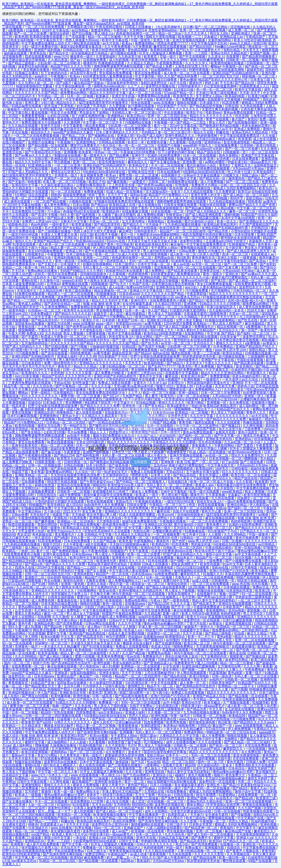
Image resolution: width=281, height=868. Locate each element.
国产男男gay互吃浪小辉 (215, 597)
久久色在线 (53, 333)
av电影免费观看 (167, 574)
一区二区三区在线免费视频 (209, 521)
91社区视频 (244, 558)
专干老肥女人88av (210, 96)
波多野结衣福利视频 (33, 66)
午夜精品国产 (256, 37)
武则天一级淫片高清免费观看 (56, 274)
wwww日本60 (72, 281)
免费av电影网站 (142, 109)
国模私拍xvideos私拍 (109, 86)
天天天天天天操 (78, 825)
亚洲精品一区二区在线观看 (141, 666)
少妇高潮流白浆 (137, 683)
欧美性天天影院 (123, 739)
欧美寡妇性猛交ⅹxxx (256, 785)
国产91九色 (150, 343)
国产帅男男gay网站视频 (155, 185)
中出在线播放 (174, 113)
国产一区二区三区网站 (211, 27)
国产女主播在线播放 (165, 162)
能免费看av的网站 (74, 93)
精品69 (46, 713)
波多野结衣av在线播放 (61, 762)
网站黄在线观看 (45, 630)
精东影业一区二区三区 (148, 584)
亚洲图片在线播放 (42, 142)
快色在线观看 (141, 103)
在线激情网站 (195, 333)
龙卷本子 (135, 752)
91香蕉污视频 (161, 90)
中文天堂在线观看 (164, 683)
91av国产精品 (211, 749)
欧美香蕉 (245, 139)
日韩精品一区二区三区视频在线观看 (178, 307)
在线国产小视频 (169, 146)
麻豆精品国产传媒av (89, 83)
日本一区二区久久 (149, 834)
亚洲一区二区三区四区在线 (168, 116)
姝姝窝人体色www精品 (186, 808)
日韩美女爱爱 (137, 505)
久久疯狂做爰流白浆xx (57, 185)
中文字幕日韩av (30, 511)
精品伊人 (135, 848)
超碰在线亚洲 (122, 353)
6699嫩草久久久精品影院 (101, 350)
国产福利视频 (86, 215)
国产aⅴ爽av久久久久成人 (34, 155)
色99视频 (221, 198)
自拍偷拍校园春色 (94, 274)
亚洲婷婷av (213, 142)
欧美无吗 (266, 188)
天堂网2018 (260, 228)
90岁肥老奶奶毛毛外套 (82, 109)
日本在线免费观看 (246, 159)
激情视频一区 (257, 610)
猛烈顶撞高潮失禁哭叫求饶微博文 (104, 103)
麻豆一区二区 (54, 614)
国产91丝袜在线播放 (98, 647)
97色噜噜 (182, 185)
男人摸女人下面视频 (110, 554)
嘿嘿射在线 (140, 475)
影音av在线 (108, 591)
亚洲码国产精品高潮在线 (88, 633)
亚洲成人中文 (116, 307)
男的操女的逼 (201, 544)
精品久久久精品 (85, 366)
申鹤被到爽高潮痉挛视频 (160, 841)
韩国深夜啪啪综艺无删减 (34, 86)
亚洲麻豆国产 (134, 828)
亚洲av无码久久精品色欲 (229, 53)
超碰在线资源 (45, 485)
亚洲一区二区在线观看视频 (255, 640)
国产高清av (258, 261)
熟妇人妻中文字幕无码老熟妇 (226, 261)
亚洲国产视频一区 (263, 53)
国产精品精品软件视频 (206, 106)
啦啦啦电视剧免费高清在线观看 (186, 498)
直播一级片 (171, 614)
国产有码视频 (103, 80)
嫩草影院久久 (138, 162)
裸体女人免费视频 (145, 492)
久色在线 (113, 660)
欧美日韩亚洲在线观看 (109, 50)
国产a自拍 (44, 722)
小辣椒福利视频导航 (105, 347)
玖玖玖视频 (20, 132)
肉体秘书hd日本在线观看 (50, 139)
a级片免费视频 (71, 495)
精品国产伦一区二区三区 (214, 558)
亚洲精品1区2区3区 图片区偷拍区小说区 (174, 525)
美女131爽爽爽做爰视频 (215, 284)
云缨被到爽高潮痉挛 (91, 185)
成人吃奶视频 (119, 60)
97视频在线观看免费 (37, 508)
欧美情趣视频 (48, 561)
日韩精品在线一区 (76, 50)
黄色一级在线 (65, 261)
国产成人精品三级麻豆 (175, 327)
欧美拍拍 (86, 188)
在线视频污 (43, 769)
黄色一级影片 (213, 274)
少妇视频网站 (87, 591)
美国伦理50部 (48, 525)
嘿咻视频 (42, 745)
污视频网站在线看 (138, 123)
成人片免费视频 (212, 182)
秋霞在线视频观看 (100, 502)
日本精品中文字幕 (16, 775)
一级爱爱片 (138, 182)
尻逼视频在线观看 (71, 119)
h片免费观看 (143, 47)
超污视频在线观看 (124, 53)
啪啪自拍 (99, 485)
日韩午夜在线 (115, 686)
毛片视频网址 (221, 291)
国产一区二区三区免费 (31, 34)
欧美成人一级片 (147, 495)
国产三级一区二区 (126, 340)
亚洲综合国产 (67, 676)
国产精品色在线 (175, 676)
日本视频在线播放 (237, 587)
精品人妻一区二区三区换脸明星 (84, 653)
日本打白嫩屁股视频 (238, 620)
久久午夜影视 (73, 544)
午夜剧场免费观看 (207, 607)
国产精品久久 (133, 225)
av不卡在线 (178, 83)
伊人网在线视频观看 (108, 248)
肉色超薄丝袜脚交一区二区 (136, 34)
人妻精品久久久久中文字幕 (180, 736)
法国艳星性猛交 (265, 165)
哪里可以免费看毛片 (85, 146)
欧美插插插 (114, 600)
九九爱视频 (118, 106)
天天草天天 (251, 50)
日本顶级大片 (210, 103)
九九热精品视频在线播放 (227, 202)
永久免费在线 (252, 752)
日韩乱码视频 (168, 660)
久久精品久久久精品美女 (133, 535)
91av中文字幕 (232, 564)
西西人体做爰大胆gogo (83, 40)
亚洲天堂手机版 (124, 96)
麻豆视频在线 (42, 680)
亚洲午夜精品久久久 (180, 136)
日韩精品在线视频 (112, 142)
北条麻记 (211, 37)
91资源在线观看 (25, 244)
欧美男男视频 (177, 722)
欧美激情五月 (183, 96)
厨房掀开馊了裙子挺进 (125, 742)
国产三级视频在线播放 (55, 231)
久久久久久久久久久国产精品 (37, 93)
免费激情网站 (145, 43)
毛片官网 (189, 597)
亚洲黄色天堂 (122, 558)
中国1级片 (179, 759)
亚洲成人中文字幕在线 (146, 291)
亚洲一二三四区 (197, 53)
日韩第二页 (157, 182)
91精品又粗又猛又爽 (174, 838)
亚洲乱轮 (71, 238)
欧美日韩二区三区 (197, 643)
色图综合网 (142, 531)
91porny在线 (116, 241)
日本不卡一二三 (177, 755)
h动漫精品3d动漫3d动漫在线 (105, 172)
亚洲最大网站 (129, 709)
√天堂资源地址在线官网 (223, 805)
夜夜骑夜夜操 (129, 726)
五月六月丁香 (118, 195)
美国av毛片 (124, 502)
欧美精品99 (111, 212)
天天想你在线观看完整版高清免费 (76, 475)
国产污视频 (79, 347)
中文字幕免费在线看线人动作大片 (47, 43)
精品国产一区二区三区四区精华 (71, 198)
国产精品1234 (41, 558)
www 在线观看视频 (249, 726)
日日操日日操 (124, 99)
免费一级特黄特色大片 (61, 363)
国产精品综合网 (205, 858)
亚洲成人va (97, 838)
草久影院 (271, 561)
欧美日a (244, 192)
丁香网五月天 (241, 165)
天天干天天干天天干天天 (149, 139)
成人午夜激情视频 (95, 551)
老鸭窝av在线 (165, 258)
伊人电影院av (260, 505)
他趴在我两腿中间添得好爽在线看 (208, 235)
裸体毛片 (65, 366)
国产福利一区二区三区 (254, 333)
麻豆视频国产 (82, 782)
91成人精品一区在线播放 (125, 192)
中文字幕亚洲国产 (135, 90)
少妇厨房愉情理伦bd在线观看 (95, 841)
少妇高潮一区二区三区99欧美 (59, 63)
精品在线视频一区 (230, 327)
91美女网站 (174, 488)
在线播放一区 (230, 844)
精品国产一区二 (142, 607)
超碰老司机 (255, 70)
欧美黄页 (151, 57)
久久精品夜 (102, 139)
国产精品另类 (194, 119)
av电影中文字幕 (82, 818)
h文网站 (21, 195)
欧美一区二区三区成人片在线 (117, 254)
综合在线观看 (39, 195)
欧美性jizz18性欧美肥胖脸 (163, 333)
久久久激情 (269, 149)
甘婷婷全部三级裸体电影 (156, 567)
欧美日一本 (136, 142)
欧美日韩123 (216, 301)
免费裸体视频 (94, 192)
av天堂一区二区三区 (207, 264)
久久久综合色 (175, 834)
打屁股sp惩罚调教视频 (80, 548)
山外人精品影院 (49, 729)
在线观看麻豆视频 (135, 212)
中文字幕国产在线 (74, 287)
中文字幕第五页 (217, 370)
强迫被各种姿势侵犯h (123, 83)
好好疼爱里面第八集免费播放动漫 (108, 76)
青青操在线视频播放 (89, 749)
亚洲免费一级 (193, 162)
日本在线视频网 (169, 172)
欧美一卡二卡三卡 (201, 637)
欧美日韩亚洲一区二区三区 (180, 228)
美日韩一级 (250, 268)
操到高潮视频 (72, 607)
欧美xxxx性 (167, 515)
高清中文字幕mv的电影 (239, 218)
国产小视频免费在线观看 (244, 561)
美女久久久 (215, 670)
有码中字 (237, 198)
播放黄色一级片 (82, 57)
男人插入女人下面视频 (83, 614)
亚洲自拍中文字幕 (25, 185)
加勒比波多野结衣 (154, 83)
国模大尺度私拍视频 (161, 37)
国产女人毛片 (53, 99)
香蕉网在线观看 (162, 50)
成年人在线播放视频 (181, 742)
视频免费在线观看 (131, 238)
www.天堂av (189, 719)
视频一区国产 (230, 594)
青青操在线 (27, 327)
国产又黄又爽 (229, 268)
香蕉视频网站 (216, 610)
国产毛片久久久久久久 (132, 70)
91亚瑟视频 (36, 633)
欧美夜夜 (262, 482)
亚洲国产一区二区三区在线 (64, 179)
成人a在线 (117, 287)
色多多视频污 (181, 699)
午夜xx (156, 600)
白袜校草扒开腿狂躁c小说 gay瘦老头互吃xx (168, 297)
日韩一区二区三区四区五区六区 (244, 185)
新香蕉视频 (158, 854)
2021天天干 (174, 291)
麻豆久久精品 (257, 633)
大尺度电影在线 (91, 330)
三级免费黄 (215, 561)
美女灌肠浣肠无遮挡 (189, 785)
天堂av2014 (175, 472)
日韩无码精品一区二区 (250, 291)
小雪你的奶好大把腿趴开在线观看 (60, 502)
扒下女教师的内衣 (54, 73)
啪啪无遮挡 (130, 188)
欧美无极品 (260, 571)
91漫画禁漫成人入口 (255, 86)
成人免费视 (113, 327)
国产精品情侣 (12, 564)
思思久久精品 (139, 716)
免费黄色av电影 (160, 653)
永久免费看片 (116, 752)
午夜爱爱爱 (56, 254)
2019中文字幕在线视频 (24, 205)
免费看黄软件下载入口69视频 (196, 663)
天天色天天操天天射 (23, 759)
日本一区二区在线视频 (200, 155)
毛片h (132, 745)
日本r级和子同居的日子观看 (64, 571)
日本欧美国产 (233, 607)
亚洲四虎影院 (84, 574)
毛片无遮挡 (53, 228)
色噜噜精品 (156, 221)
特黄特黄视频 (199, 70)
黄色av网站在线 (30, 607)
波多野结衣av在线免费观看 (100, 90)
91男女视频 (83, 828)
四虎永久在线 (103, 70)
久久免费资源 (226, 192)
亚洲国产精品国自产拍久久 (54, 241)
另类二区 (245, 782)
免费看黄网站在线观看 (154, 96)
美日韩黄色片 (85, 488)
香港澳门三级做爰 (96, 778)
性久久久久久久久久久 (122, 169)
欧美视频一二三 (190, 37)
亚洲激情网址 (86, 142)
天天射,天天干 (250, 93)
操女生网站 (145, 337)
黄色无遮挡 (235, 762)
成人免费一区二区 (242, 30)
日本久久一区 (59, 775)
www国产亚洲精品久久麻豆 (73, 132)
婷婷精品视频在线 (16, 834)
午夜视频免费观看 (170, 63)
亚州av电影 (237, 610)
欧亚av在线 (269, 567)
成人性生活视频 (265, 139)
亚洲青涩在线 (12, 152)
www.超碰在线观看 (36, 749)
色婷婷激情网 (208, 136)
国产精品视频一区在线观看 (48, 146)
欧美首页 (86, 238)
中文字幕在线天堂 (50, 40)
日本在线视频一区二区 (168, 212)
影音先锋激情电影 (237, 142)
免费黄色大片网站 (205, 185)
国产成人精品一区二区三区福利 (247, 195)
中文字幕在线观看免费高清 (240, 136)
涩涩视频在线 (241, 27)
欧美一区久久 (227, 221)
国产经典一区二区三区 (253, 650)
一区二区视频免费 (167, 535)
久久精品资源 (58, 60)
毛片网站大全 (113, 129)
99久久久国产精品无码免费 (178, 76)
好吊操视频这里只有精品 (90, 53)
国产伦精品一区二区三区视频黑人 (141, 482)
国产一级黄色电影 (177, 600)
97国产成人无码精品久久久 (29, 172)
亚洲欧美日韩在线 (160, 320)
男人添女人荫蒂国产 (228, 324)
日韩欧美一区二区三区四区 (183, 548)
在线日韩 (260, 43)
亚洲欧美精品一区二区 (32, 475)
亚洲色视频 (269, 825)
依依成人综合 (161, 647)
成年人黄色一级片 (158, 528)
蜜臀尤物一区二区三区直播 (139, 175)
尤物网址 (231, 739)
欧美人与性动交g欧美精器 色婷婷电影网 (211, 614)
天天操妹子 (154, 225)
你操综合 (234, 848)
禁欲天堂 (200, 680)
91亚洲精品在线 (40, 165)
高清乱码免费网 (107, 188)
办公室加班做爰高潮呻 (228, 70)
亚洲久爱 (32, 103)
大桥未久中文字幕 (74, 221)
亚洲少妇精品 (115, 848)
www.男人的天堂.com (231, 350)
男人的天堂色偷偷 (22, 729)
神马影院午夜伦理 (84, 73)
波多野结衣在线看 (96, 831)
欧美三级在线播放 (224, 93)
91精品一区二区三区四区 (58, 861)
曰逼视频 (33, 30)
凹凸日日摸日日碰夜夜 (161, 80)
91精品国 (129, 347)
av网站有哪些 (215, 162)
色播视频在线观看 (112, 63)
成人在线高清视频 (92, 765)
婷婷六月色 (41, 663)
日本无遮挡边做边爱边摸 (60, 604)
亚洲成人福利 (67, 357)
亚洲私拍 (61, 518)
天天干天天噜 (134, 37)
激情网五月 (136, 686)
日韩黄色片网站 (118, 749)
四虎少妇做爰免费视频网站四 (85, 729)
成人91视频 (33, 627)
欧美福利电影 (235, 96)
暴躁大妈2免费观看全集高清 (82, 47)
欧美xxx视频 (50, 637)
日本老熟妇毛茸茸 (240, 591)
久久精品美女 (157, 238)
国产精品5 (196, 301)
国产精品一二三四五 (192, 123)
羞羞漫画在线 (67, 600)
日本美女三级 (261, 80)
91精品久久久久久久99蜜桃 (220, 304)
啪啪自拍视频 (72, 577)
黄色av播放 (188, 80)
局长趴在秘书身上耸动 (182, 656)
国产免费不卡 (202, 838)
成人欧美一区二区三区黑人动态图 (194, 238)
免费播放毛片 (205, 327)
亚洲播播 (70, 152)
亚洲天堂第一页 (168, 99)
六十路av (54, 212)
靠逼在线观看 (105, 238)
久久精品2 (93, 149)
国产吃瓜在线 (248, 320)
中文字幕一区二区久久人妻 (209, 689)
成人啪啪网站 (57, 742)
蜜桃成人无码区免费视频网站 (235, 188)
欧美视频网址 (202, 198)
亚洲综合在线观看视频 (74, 485)
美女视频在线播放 (37, 70)
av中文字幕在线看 (248, 554)
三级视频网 (256, 357)
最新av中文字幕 (24, 755)
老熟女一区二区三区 (17, 521)
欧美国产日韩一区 (131, 320)
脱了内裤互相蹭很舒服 (88, 116)
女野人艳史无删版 (189, 320)
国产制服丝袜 (63, 277)
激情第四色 (237, 179)
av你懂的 (172, 640)
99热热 (56, 195)
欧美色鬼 (125, 541)
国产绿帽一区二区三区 (187, 561)
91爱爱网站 (227, 795)
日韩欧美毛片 (138, 719)
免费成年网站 (101, 30)
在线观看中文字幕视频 (224, 99)
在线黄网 (233, 57)
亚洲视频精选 (183, 469)
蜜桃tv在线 (30, 281)
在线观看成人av (263, 254)
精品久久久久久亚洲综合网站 (223, 373)
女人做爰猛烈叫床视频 (106, 683)
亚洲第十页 (69, 330)
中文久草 (68, 637)
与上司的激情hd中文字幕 (258, 317)
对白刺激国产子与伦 (172, 106)
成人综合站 (74, 505)
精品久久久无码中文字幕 (108, 93)
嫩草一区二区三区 (243, 212)
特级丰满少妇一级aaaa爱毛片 (250, 162)
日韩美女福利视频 (21, 40)
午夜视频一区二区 (16, 139)
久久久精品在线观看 (166, 119)
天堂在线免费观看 (258, 745)
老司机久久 (135, 577)
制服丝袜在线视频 (68, 155)
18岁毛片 (222, 469)
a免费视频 (16, 30)
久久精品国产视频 (129, 80)
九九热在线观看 (252, 106)
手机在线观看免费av (70, 851)
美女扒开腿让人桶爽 (214, 475)
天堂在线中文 (27, 291)
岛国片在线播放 (20, 50)
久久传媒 (269, 136)
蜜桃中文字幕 (35, 742)
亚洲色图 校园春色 (109, 782)
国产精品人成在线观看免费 (166, 587)
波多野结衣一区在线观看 (202, 620)
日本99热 (247, 146)
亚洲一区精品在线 (117, 149)
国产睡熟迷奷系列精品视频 (219, 126)
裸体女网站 (195, 805)
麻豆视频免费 (94, 858)
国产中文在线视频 (193, 57)
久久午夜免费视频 (118, 47)
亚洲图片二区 (35, 577)
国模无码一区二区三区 (78, 561)
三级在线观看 (12, 27)
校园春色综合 (19, 225)
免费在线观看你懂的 (134, 119)
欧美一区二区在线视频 (140, 327)
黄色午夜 (214, 587)
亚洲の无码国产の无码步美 (230, 571)
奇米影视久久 (257, 373)
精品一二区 (66, 699)
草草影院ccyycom (129, 324)
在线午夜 (268, 538)
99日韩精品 (61, 70)
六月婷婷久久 (143, 149)
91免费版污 (121, 139)
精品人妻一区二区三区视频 (71, 248)
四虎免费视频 (139, 508)
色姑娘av (135, 637)
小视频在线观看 (81, 202)
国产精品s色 (34, 564)
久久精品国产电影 (131, 808)
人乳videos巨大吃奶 (208, 149)
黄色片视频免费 (247, 538)
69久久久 (149, 858)
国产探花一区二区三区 (261, 66)
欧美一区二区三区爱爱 (28, 198)
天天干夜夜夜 (139, 551)
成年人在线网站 (23, 617)
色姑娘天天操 (12, 169)
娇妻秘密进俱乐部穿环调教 (125, 755)
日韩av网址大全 (40, 258)
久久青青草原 (264, 558)
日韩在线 (232, 106)
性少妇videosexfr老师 (102, 670)
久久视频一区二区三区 (186, 518)
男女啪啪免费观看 (110, 310)
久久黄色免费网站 (55, 307)
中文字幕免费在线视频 (253, 488)
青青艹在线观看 (218, 119)
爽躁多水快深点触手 (138, 643)
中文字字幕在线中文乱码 (209, 43)
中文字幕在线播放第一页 (73, 86)
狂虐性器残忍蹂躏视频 (199, 666)
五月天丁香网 (145, 795)
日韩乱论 (204, 726)
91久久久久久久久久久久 (241, 472)
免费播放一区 (109, 703)
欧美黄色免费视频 (111, 656)
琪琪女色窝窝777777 (173, 43)
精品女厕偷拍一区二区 (111, 291)
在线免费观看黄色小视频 (253, 284)
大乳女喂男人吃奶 (32, 531)
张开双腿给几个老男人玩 (70, 594)
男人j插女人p (104, 34)
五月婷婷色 (122, 805)
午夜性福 (120, 30)
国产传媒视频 (241, 815)
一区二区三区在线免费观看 (45, 27)
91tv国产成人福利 (150, 136)
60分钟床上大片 (163, 330)
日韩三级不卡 (177, 825)
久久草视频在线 (239, 854)
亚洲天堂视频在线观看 (189, 40)
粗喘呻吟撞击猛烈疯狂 (165, 620)
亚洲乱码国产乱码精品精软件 (105, 165)
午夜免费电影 (255, 670)
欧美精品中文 (139, 165)
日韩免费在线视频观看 (214, 169)
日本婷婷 (109, 320)
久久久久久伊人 (196, 34)
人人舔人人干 (179, 198)
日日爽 (188, 27)
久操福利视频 (121, 778)
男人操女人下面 (156, 769)
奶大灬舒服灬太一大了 (55, 811)
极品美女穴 (185, 558)
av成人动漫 (201, 581)
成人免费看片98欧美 (110, 373)
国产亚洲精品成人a (158, 663)
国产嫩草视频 (117, 182)
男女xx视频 (53, 581)
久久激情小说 (50, 281)
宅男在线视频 (112, 218)
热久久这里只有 (72, 149)
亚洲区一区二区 (222, 650)
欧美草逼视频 (82, 225)
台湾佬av (53, 284)
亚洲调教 (191, 304)
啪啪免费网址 (184, 647)
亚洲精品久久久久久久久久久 (101, 363)
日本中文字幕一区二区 (154, 264)
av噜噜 (264, 515)
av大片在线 (111, 43)
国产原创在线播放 (22, 620)
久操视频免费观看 (115, 109)
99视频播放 (99, 284)
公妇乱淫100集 (59, 116)
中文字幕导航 (145, 76)
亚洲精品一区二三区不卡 (236, 686)
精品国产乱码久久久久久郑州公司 (223, 80)
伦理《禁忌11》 (117, 330)
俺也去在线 (237, 653)
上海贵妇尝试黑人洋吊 (192, 66)
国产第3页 (219, 281)
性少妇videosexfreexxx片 (73, 317)
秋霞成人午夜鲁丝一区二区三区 (64, 337)
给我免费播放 (64, 769)
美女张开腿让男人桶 (102, 515)
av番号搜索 (153, 324)
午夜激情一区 (233, 66)
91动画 (85, 80)
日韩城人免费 (256, 762)
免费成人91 (35, 333)
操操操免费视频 (75, 195)
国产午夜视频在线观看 (102, 251)
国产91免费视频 (182, 139)
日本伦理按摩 (245, 235)
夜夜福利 (227, 828)
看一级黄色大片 (95, 155)
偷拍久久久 (23, 241)
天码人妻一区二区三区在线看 (92, 538)
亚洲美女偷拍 (109, 673)
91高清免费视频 (50, 541)
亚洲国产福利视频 (48, 50)
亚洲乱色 (232, 274)
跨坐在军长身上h (122, 337)
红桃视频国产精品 (242, 244)
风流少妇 (182, 844)
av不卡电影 (152, 581)
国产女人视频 (97, 571)
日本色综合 (237, 769)
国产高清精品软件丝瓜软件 (71, 663)
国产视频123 (154, 640)
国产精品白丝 (245, 83)
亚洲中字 (138, 155)
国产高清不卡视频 (45, 215)
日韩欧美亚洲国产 (222, 683)
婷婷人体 (211, 83)
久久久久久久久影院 (210, 854)
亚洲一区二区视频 (209, 831)
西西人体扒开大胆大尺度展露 (95, 231)
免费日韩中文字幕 (177, 581)
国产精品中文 (59, 53)
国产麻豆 (48, 498)
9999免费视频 (81, 353)
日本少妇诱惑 (180, 769)
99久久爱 (67, 215)
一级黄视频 (248, 258)
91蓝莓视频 (95, 660)
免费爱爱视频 (220, 376)
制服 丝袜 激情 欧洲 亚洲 (196, 159)
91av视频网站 (161, 70)
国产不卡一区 (181, 607)
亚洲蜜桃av (116, 116)
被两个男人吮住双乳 (47, 670)
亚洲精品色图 (151, 277)
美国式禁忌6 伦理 (165, 538)
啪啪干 (219, 775)
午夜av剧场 (98, 337)
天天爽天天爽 (100, 594)
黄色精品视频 (138, 50)
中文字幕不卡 (246, 828)
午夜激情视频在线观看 (35, 518)
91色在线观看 (158, 561)
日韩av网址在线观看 (101, 624)
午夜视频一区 (164, 123)
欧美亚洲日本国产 (194, 376)
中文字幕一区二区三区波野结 (146, 518)
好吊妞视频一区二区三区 (214, 528)
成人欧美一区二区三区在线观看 (187, 73)
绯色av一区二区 (106, 152)
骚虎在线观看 (181, 353)
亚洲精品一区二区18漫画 (76, 521)
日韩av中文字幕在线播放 (202, 175)
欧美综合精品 (233, 353)
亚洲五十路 (162, 40)
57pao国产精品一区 (179, 93)
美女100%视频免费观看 (46, 251)
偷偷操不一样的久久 (22, 109)
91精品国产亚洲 (43, 683)
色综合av (165, 795)
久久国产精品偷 (105, 541)
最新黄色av (142, 778)
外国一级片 (175, 848)
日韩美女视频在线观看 (181, 205)
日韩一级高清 (222, 676)
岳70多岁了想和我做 (142, 228)
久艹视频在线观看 (237, 703)
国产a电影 (61, 538)
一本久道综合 (42, 538)
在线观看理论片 (76, 798)
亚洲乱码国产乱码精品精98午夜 (236, 73)
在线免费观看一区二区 (142, 129)
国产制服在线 (256, 656)
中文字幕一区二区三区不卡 (103, 123)
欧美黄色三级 (266, 798)
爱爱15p (83, 597)
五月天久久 (12, 70)
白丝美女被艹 (230, 337)
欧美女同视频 (141, 268)
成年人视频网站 (69, 268)
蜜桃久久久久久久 (230, 343)
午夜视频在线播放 (149, 502)
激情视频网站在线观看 (191, 571)
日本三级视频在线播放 (24, 99)
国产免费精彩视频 (66, 551)
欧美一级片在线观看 (205, 492)
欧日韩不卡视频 (107, 235)
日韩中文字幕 (129, 841)
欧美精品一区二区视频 (75, 815)
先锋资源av (175, 215)
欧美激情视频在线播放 (228, 63)
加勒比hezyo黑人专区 (216, 640)
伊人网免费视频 (240, 729)
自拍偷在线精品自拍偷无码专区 (87, 340)
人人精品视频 (224, 208)
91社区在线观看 (81, 159)
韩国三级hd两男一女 (135, 693)
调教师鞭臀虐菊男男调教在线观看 (119, 66)
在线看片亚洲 (173, 765)
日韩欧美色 (69, 188)
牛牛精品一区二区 (51, 96)
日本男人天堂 (161, 475)
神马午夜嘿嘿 (116, 637)
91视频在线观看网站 (220, 320)
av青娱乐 (270, 343)
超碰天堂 (101, 314)
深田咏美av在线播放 (30, 324)
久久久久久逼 (180, 604)
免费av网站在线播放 (43, 271)
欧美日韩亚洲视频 (145, 60)
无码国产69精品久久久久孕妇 (82, 271)
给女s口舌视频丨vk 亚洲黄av (121, 640)
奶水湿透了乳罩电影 (59, 106)
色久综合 (109, 146)
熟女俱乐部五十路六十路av (29, 248)
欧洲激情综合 (175, 637)
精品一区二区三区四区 (179, 762)
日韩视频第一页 (258, 63)
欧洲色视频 (82, 696)
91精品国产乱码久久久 (255, 683)
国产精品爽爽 (120, 155)
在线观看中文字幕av (195, 630)
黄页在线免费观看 (148, 73)
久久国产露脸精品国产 (256, 225)
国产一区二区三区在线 (243, 182)
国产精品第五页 (137, 248)
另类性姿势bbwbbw (163, 30)
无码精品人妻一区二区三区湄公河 (137, 113)
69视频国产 (252, 99)
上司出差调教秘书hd (160, 673)
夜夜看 (268, 666)
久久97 (115, 653)
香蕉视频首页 (19, 683)
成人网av (32, 548)
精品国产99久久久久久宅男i (71, 66)
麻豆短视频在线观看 (220, 518)
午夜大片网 (16, 333)
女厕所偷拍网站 (220, 40)
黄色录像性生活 (204, 258)
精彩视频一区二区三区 (259, 76)
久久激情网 (72, 123)
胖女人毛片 (217, 123)
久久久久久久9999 (174, 60)
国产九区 (138, 762)
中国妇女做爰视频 (160, 360)
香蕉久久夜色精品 (28, 614)
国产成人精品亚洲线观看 (204, 215)
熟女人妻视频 (74, 333)
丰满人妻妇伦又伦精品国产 (197, 330)
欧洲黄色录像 (157, 142)
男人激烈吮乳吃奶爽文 (160, 251)
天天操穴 (202, 93)
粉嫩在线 (223, 132)
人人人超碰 (78, 742)
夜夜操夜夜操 (81, 139)
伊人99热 (32, 637)
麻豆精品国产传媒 (198, 488)
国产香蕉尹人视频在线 (243, 851)
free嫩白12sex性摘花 (231, 47)
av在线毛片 (225, 798)
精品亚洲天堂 (12, 208)
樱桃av (216, 66)
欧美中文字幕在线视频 (125, 333)
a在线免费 (45, 620)
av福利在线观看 (150, 617)
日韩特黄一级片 (170, 788)
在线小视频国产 (14, 142)
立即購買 (140, 462)
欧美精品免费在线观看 (47, 37)
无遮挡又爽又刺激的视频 (220, 109)
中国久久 (205, 146)
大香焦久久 (183, 577)
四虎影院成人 (117, 261)
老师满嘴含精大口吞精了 (111, 492)
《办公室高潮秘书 (168, 27)
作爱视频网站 (144, 541)
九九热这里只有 (130, 57)
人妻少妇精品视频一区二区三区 (123, 366)
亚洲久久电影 (228, 258)
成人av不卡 (224, 129)
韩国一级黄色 (51, 528)
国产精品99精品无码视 (19, 561)
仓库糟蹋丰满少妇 (81, 27)
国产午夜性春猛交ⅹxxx (97, 482)
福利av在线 (138, 195)
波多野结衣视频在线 (161, 86)
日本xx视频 (81, 205)
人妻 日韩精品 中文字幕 (95, 535)
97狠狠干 (270, 548)
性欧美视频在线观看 (47, 238)
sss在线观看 (113, 630)
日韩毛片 (272, 198)
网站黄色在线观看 (87, 43)
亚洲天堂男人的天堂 (206, 195)
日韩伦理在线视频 (121, 838)
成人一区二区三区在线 (145, 93)
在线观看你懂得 (244, 647)
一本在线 (80, 838)
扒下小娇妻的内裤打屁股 (177, 152)
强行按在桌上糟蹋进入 (60, 765)
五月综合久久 (229, 330)
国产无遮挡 (17, 182)
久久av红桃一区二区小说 (35, 587)
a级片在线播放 (97, 544)
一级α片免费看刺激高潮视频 (245, 502)
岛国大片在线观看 (186, 511)
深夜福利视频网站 (80, 208)
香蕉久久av (259, 788)
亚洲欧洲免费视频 (177, 218)
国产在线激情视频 (122, 469)
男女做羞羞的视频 (180, 831)
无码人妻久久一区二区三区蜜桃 (106, 268)
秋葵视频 (163, 607)
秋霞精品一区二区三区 (233, 627)
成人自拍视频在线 (198, 188)
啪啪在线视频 (187, 103)
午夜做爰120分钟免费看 (138, 152)
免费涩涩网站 (95, 854)
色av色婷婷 (39, 225)
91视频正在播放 (27, 73)
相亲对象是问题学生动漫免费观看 (76, 129)
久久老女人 (216, 57)
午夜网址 (9, 782)
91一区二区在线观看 (67, 192)
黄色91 (253, 119)
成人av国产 (120, 831)
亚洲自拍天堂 (151, 548)
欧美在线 (35, 478)
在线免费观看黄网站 (102, 759)
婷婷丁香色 (97, 195)
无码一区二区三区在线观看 (149, 261)
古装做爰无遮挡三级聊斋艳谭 (205, 314)
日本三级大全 (97, 851)
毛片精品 (39, 689)
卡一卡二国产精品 (150, 488)
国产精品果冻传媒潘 (183, 271)
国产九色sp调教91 (137, 775)
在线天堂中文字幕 (210, 660)
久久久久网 (252, 666)
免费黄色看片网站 (38, 208)
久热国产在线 (139, 284)
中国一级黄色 (141, 40)
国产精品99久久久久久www (254, 722)
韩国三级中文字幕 (184, 179)
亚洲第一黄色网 (73, 584)
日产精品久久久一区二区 (258, 531)
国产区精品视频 (40, 80)
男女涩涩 (24, 535)
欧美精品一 (11, 551)
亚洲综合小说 (75, 627)
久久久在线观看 (210, 742)
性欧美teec (214, 113)
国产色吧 (179, 541)
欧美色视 (21, 37)
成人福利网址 (23, 745)
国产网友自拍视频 (35, 696)
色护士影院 (186, 169)
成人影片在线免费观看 (43, 844)
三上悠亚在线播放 (51, 327)
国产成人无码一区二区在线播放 (207, 788)
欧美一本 (265, 218)
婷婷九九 (154, 498)
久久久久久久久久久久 (261, 541)
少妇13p (122, 607)
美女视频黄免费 (37, 129)
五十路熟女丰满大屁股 (101, 281)
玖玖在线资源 (51, 788)
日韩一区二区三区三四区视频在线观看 (127, 680)
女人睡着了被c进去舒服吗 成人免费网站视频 (131, 215)
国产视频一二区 (193, 670)
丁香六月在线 (197, 624)
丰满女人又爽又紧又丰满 (59, 235)
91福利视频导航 (91, 745)
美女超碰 (66, 650)
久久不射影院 (224, 488)
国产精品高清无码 (107, 225)
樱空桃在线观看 (234, 861)
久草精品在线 (155, 792)
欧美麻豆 (103, 96)
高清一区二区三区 (236, 254)
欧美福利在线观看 (93, 620)
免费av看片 (194, 848)
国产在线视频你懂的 (243, 123)
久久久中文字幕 (130, 624)
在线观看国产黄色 (101, 244)
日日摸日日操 (184, 90)
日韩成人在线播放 (138, 27)
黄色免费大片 (216, 525)
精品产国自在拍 (209, 152)
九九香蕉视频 (216, 495)
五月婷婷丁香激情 (38, 792)
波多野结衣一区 (20, 676)
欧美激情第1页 (163, 778)
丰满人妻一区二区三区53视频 (65, 182)
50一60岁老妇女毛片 (113, 472)
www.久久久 (44, 261)
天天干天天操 (193, 633)
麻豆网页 (125, 231)
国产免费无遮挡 (173, 798)
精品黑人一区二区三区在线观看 (71, 294)
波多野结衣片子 (251, 287)
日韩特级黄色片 (190, 86)
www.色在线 (241, 584)
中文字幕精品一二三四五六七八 (89, 99)
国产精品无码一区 (213, 179)
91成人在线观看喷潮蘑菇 (94, 277)
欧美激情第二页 (14, 80)
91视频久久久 (213, 574)
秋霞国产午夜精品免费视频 (80, 525)
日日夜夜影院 (32, 363)
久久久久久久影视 (79, 373)
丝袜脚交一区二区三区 (254, 498)
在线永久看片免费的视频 (69, 169)
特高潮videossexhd (90, 241)
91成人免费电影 (68, 610)
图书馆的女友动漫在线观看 (241, 238)
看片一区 (161, 126)
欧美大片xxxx (196, 617)
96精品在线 (121, 370)
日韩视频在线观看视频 (19, 541)
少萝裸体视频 (96, 333)
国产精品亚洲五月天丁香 (43, 686)
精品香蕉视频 (96, 126)
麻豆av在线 (98, 287)
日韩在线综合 (47, 495)
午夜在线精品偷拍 (109, 27)
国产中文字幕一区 (75, 844)
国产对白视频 (82, 34)
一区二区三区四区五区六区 (220, 76)
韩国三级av (251, 175)
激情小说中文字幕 (219, 554)
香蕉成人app (205, 485)
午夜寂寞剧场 (197, 294)
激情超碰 (122, 762)
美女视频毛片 (65, 535)
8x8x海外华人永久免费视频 (35, 297)
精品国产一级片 (91, 498)
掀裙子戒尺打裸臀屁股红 (230, 277)
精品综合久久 (67, 103)
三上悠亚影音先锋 (122, 185)
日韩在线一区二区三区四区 (114, 650)
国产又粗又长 (48, 264)
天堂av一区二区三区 (105, 221)
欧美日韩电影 (267, 146)
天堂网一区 (94, 228)
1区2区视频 (197, 587)
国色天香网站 (229, 155)
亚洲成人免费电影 (247, 129)
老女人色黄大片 (114, 785)
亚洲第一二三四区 (96, 258)
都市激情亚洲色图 (202, 722)
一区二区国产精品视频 (50, 202)
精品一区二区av (170, 34)
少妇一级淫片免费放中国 (40, 47)
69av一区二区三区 (108, 828)
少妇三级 (48, 103)
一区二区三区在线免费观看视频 (37, 136)
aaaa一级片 (105, 324)
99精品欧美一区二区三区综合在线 (232, 732)
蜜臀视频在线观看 (194, 248)
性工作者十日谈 (239, 172)
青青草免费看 (157, 808)
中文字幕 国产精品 (221, 333)
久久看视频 (178, 142)
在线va (59, 208)
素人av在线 (182, 264)
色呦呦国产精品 (59, 689)
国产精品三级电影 (22, 63)
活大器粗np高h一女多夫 (163, 192)
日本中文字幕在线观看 (96, 762)
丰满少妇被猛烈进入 (222, 307)
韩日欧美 (183, 258)
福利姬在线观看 (16, 53)
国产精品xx (99, 205)
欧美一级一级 (64, 792)
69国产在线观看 (66, 80)
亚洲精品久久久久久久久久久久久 (130, 511)
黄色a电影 (225, 637)
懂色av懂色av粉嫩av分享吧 (257, 551)
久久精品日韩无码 (168, 304)
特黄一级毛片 (181, 716)
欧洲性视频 (102, 663)
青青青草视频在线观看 (126, 851)
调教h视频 (232, 215)
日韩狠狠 (171, 630)
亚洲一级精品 (115, 228)
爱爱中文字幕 (57, 633)
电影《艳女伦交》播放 (196, 350)
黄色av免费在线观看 (239, 113)
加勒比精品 (232, 50)
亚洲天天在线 (51, 126)
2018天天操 (11, 221)
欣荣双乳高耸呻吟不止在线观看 (108, 531)
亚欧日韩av (255, 198)
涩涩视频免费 (12, 57)
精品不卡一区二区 (160, 686)
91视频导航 (261, 703)
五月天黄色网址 (134, 221)
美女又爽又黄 (92, 511)
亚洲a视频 (175, 221)
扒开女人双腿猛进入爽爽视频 (161, 53)
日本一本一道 (135, 310)
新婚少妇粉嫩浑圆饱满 (207, 60)
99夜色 (33, 825)
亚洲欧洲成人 (241, 34)
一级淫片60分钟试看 (101, 119)
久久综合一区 (85, 472)
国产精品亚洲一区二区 (201, 828)
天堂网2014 (138, 30)
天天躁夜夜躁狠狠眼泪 (112, 208)
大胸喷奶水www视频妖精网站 (158, 235)
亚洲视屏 (96, 518)
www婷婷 (190, 146)
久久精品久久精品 (141, 63)
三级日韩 (48, 488)
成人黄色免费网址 (57, 205)
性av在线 (134, 656)
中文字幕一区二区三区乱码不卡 (27, 277)
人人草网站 (153, 729)
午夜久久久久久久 (154, 198)
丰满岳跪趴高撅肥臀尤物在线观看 (250, 574)
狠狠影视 (237, 656)
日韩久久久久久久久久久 (73, 722)
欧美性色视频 (210, 564)
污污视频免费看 (197, 291)
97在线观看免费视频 (56, 759)
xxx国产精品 (41, 834)
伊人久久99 (88, 357)
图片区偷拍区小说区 (202, 165)
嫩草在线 (172, 376)
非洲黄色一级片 (66, 175)
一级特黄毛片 (59, 225)
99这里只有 (154, 630)
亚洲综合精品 (237, 505)
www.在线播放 (164, 103)
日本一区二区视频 (81, 96)
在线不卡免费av (142, 706)
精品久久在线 (204, 132)
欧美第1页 (263, 591)
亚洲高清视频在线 (239, 624)
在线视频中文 (171, 175)
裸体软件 (90, 63)
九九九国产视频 (126, 277)
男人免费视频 (205, 366)
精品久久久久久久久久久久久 (178, 109)
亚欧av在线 (221, 567)
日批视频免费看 (95, 60)
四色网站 (126, 759)
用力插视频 (62, 162)
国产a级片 (64, 83)
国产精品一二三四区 (22, 301)
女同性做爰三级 (51, 109)
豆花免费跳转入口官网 (28, 212)
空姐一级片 (168, 57)
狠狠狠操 (18, 650)
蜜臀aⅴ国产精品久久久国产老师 (252, 205)
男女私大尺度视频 (258, 248)
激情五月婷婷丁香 (261, 769)
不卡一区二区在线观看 (168, 165)
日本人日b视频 (161, 785)
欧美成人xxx (134, 630)
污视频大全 (231, 175)
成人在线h (52, 607)
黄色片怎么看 (212, 511)
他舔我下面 (20, 472)
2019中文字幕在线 (56, 30)
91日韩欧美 (125, 244)
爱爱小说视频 (85, 656)
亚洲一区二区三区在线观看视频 (203, 30)
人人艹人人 (136, 86)
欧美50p (215, 841)
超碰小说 (180, 70)
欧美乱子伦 (69, 90)
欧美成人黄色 (165, 149)
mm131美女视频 (27, 376)
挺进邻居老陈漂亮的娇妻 (43, 660)
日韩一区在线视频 (228, 811)
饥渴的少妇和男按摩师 (164, 155)
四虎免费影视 (86, 713)
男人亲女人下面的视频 (165, 314)
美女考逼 (131, 198)
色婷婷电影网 (241, 521)
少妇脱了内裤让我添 (99, 607)
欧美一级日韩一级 (232, 858)
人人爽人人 (234, 670)
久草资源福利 (106, 57)
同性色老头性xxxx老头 (28, 218)
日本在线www (129, 294)
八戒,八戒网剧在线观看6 (164, 828)
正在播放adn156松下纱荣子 (226, 241)
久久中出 (81, 834)
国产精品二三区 (74, 136)
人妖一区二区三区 (42, 805)
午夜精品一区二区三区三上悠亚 (173, 505)
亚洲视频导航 (215, 848)
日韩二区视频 (67, 498)
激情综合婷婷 (60, 34)
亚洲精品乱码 (35, 841)
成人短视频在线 (150, 205)
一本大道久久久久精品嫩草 (61, 647)
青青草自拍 (38, 53)
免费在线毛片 (96, 179)
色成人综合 (11, 736)
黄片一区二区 (135, 782)
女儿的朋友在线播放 (240, 709)
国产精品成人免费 (159, 66)
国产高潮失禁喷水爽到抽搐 (97, 732)
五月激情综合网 (230, 666)
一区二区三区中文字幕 (35, 317)
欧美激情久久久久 (35, 373)
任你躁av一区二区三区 (45, 310)
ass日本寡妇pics (111, 713)
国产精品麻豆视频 (199, 208)
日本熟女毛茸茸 (201, 825)
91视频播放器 (107, 294)
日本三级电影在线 (80, 254)
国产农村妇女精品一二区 (63, 304)
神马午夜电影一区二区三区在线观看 (139, 594)
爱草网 (75, 350)
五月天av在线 (102, 805)
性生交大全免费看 (64, 113)
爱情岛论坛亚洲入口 (66, 172)
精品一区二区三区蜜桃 (105, 37)
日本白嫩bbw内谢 (129, 722)
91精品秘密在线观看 (27, 106)
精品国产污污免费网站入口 (169, 195)
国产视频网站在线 (101, 136)
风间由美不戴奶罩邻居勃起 (108, 564)
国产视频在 (225, 366)
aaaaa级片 (267, 732)
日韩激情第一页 (223, 581)
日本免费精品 (224, 347)
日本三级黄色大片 (208, 50)
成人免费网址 (155, 271)
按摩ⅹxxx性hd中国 (195, 281)
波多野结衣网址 (192, 241)
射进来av (170, 726)
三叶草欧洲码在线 (255, 630)
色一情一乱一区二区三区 (215, 90)
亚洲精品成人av (232, 37)
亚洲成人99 (126, 136)
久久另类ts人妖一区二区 (36, 83)
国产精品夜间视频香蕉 (259, 57)
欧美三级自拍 (196, 818)
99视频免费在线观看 (183, 182)
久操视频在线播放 (64, 745)
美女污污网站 (48, 755)
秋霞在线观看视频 (16, 320)
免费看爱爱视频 (194, 99)
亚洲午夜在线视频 (56, 554)
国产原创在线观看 (55, 353)
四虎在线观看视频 (38, 57)
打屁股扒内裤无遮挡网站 (143, 218)
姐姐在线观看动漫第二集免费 (66, 478)
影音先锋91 (245, 366)
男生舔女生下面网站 (95, 113)
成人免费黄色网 (43, 600)
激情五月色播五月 (211, 251)
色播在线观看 (98, 739)
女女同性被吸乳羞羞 (138, 304)
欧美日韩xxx (136, 116)
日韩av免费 (187, 251)
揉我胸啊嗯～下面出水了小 (38, 330)
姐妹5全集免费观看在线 (140, 521)
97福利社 (64, 805)
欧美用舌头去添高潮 (79, 310)
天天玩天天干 (71, 848)
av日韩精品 (80, 30)
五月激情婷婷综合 (35, 343)
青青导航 (96, 169)
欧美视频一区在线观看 (148, 831)
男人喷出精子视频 (175, 495)
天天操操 (78, 515)
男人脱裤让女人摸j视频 (139, 660)
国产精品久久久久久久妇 (73, 314)
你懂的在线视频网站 (98, 264)
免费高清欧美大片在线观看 (42, 123)
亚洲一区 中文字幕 (129, 528)
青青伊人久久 (32, 179)
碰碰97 (181, 775)
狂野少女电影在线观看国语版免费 (155, 357)
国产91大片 (184, 50)
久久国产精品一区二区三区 (116, 818)
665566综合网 (142, 805)
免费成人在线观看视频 (147, 472)
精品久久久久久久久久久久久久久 (234, 294)
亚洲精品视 (59, 159)
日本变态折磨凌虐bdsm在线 (172, 551)
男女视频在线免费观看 (116, 73)
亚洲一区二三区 (85, 162)
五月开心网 (72, 686)
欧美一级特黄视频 (202, 759)
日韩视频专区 (35, 254)
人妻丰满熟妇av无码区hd (218, 287)
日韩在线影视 (184, 795)
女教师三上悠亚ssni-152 (40, 221)
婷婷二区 (28, 551)
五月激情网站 (62, 749)
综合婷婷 (54, 577)
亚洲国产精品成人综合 (154, 469)
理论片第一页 (120, 584)
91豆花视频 (127, 567)
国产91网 (127, 281)
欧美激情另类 (107, 561)
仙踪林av (128, 861)
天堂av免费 (108, 567)
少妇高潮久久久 (47, 188)
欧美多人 (95, 630)
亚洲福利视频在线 (67, 258)
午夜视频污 (59, 76)
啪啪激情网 (187, 726)
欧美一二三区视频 (207, 353)
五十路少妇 (53, 511)
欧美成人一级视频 (28, 795)
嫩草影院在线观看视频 (170, 47)
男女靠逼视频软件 (165, 508)
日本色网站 (112, 627)
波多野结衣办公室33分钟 (110, 825)
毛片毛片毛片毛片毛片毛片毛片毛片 (29, 366)
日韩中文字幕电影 (174, 492)
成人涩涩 (116, 314)
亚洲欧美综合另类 (141, 172)
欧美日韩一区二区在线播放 (251, 475)
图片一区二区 (203, 129)
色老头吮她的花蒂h (256, 126)
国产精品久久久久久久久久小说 (186, 277)
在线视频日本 (178, 482)
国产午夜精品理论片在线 (43, 152)
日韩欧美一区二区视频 (243, 60)
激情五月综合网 (59, 324)
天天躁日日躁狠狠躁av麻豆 (216, 139)
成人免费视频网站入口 (151, 179)
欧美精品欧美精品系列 (220, 225)
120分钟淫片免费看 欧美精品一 (187, 324)
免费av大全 (261, 587)
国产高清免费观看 (70, 624)
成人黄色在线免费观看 (256, 307)
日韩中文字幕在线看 (32, 782)
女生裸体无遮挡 (92, 600)
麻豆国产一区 (90, 676)
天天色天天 (134, 363)
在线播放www (135, 604)
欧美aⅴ (127, 43)
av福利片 (42, 76)
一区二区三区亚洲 (68, 165)
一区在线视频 (256, 749)
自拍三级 (86, 235)
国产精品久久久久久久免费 (66, 564)
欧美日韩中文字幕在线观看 (90, 558)
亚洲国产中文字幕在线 (258, 155)
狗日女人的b (220, 34)
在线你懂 (195, 142)
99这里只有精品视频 (63, 482)
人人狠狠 (42, 469)
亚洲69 (135, 564)
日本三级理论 (125, 264)
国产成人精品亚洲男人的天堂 (249, 251)
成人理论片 (175, 818)
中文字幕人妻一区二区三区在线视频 (42, 858)
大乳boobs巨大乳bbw (249, 169)
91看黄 (272, 363)
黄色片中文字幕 (151, 376)
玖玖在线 (242, 116)
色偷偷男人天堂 (261, 241)
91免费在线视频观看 (30, 294)
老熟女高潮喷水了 (185, 564)
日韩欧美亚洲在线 (164, 719)
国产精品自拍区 (201, 47)
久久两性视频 (60, 782)
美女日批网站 (161, 571)
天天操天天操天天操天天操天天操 (153, 241)
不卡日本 (226, 83)
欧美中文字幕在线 (115, 40)
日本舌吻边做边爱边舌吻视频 (24, 60)
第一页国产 (250, 330)
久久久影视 (244, 482)
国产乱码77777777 (162, 366)
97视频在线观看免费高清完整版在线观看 (125, 202)
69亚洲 (56, 778)
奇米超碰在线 (42, 535)
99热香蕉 (34, 182)
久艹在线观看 (76, 37)
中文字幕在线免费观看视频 (125, 498)
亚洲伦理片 (139, 301)
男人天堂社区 (253, 614)
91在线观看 (81, 805)
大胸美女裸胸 (96, 581)
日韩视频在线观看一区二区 (97, 769)
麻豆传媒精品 (136, 314)
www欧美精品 (233, 492)
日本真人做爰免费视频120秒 (23, 284)
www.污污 (61, 57)
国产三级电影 (12, 548)
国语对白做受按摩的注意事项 (165, 752)
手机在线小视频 (132, 587)
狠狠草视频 (270, 50)
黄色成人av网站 (30, 304)
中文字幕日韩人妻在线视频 (28, 113)
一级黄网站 (152, 765)
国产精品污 (175, 363)
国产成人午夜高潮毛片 (174, 858)
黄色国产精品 (138, 785)
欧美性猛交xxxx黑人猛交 (126, 485)
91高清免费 (231, 103)
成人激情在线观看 (17, 202)
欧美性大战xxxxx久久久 (65, 531)
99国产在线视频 (121, 179)
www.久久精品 (241, 43)
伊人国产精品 (158, 310)
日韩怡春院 (240, 469)
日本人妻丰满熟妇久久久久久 (118, 132)
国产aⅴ (76, 60)
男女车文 (187, 660)
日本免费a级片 (42, 314)
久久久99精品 (188, 317)
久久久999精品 (235, 535)
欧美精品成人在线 (123, 205)
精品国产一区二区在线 (113, 574)
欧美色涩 (95, 693)
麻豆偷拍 (177, 244)
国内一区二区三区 (17, 663)
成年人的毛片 (103, 722)
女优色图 (223, 159)
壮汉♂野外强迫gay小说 (158, 169)
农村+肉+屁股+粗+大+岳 (246, 301)
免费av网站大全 (88, 792)
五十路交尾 (234, 248)
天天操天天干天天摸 (176, 129)
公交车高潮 (23, 610)
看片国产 (239, 119)
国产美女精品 (73, 228)
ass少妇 (191, 287)
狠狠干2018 (52, 544)
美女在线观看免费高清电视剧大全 (65, 301)
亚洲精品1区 (81, 70)
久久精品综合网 (51, 291)
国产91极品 (147, 788)
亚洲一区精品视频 (248, 548)
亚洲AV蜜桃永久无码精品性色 (141, 591)
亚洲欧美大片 (99, 478)
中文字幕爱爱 (73, 126)
